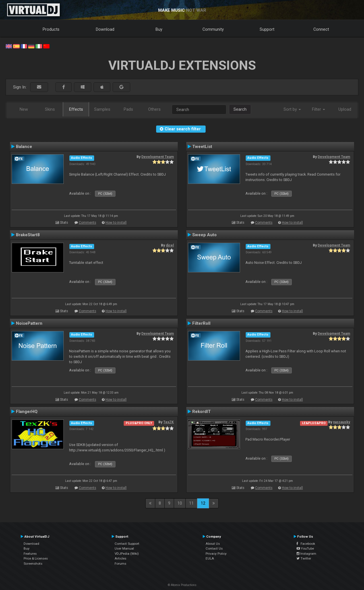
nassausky (342, 422)
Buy (159, 29)
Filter (318, 109)
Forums (120, 564)
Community (213, 29)
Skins (50, 109)
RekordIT (201, 412)
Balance (24, 147)
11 (191, 503)
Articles (120, 558)
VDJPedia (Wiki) (127, 554)
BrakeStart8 (28, 235)
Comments (87, 223)
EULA (210, 558)
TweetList (202, 147)
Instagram (306, 554)
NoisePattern (29, 323)
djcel (170, 245)
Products (51, 29)
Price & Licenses (36, 558)
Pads (128, 109)
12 (203, 503)
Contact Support (127, 544)
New (24, 109)
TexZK (168, 422)
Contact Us (214, 548)
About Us (213, 544)
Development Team (158, 157)
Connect (321, 29)
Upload (345, 109)
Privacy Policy (216, 554)
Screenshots (33, 564)
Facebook (306, 544)
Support (267, 29)
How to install (116, 223)
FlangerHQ (27, 412)
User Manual (124, 548)
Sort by (292, 109)
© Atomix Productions (182, 585)
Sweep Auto (204, 235)
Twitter (304, 558)
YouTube (305, 548)
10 (180, 503)
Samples (102, 109)
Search (240, 109)
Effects (76, 109)
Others (154, 109)
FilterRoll (201, 323)
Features (30, 554)
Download (105, 29)
